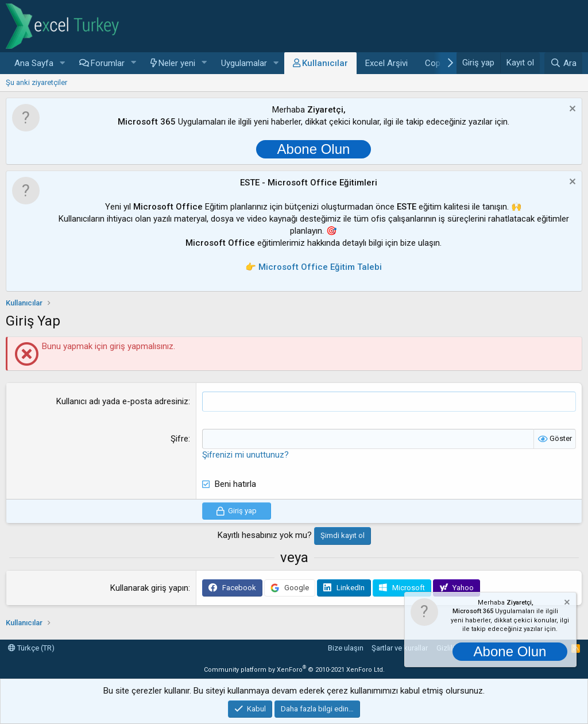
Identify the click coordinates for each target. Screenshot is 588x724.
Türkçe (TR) (31, 648)
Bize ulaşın (346, 648)
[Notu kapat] (571, 110)
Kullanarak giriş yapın (149, 588)
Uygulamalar (244, 63)
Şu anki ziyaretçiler (36, 82)
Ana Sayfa (34, 63)
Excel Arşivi (386, 63)
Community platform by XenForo (294, 670)
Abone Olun (314, 149)
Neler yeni (177, 63)
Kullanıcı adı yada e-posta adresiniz (122, 401)
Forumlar (108, 63)
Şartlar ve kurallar (400, 648)
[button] (63, 63)
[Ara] (563, 63)
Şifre (179, 439)
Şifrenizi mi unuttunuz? (245, 455)
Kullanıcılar (325, 63)
